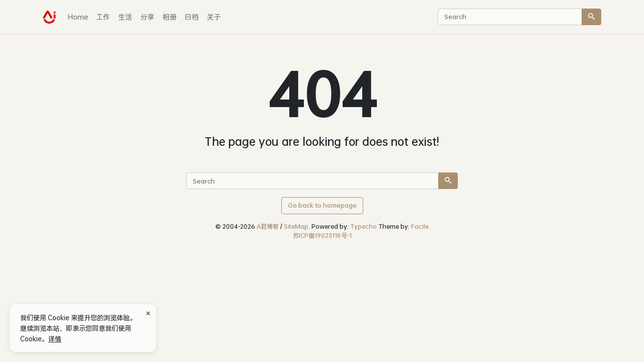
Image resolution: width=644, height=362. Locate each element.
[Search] (591, 17)
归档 (192, 17)
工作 (103, 17)
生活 (125, 17)
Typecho (364, 227)
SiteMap (296, 227)
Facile (420, 227)
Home (78, 17)
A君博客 (268, 227)
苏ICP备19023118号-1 (322, 236)
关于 (214, 17)
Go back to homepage (322, 205)
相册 (170, 17)
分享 (147, 17)
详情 (55, 339)
